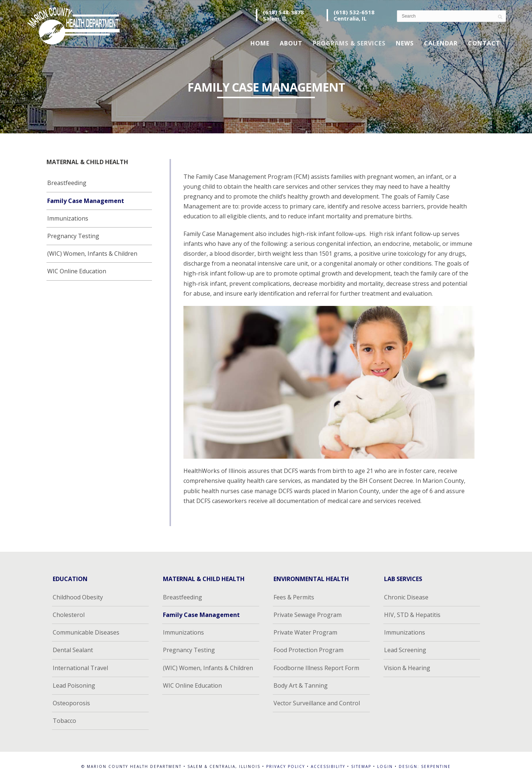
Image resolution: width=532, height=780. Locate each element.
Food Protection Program (308, 650)
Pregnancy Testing (73, 236)
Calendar (441, 43)
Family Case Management (86, 201)
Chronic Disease (406, 597)
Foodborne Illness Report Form (316, 668)
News (405, 43)
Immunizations (68, 218)
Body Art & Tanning (301, 685)
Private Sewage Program (308, 615)
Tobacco (64, 721)
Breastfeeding (67, 183)
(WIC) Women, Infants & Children (92, 254)
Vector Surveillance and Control (317, 703)
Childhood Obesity (78, 597)
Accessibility (328, 766)
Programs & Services (349, 43)
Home (260, 43)
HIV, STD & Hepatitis (412, 615)
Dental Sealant (73, 650)
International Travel (80, 668)
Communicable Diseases (86, 632)
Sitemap (361, 766)
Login (385, 766)
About (291, 43)
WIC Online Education (77, 271)
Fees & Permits (294, 597)
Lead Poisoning (74, 685)
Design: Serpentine (425, 766)
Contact (484, 43)
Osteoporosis (71, 703)
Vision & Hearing (407, 668)
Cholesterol (69, 615)
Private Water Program (305, 632)
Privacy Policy (286, 766)
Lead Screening (405, 650)
